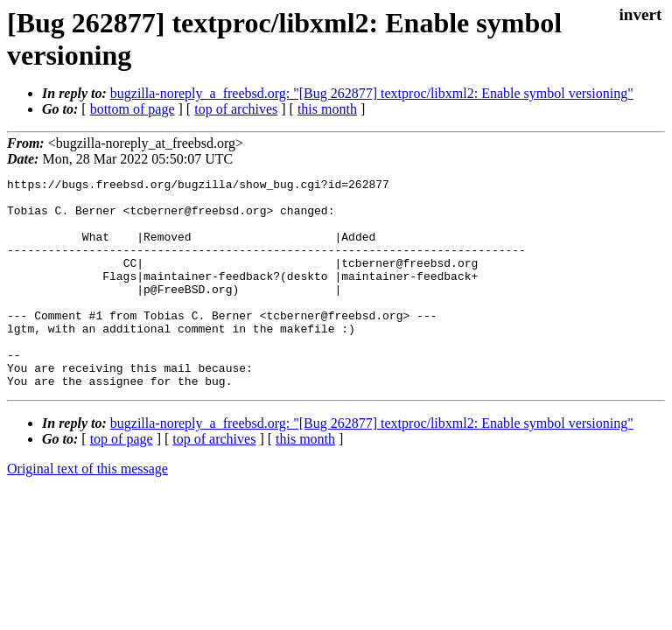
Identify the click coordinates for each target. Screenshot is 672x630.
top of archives (236, 109)
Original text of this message (87, 511)
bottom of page (133, 109)
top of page (122, 481)
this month (327, 109)
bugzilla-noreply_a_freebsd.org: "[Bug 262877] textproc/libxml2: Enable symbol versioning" (372, 93)
